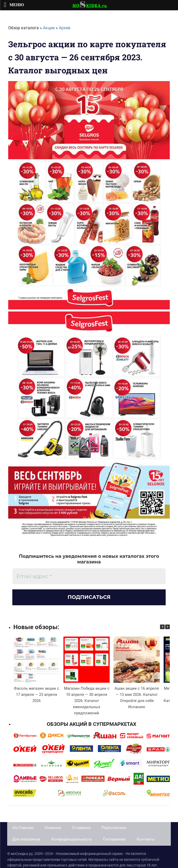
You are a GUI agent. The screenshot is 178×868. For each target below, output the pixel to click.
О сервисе (81, 828)
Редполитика (114, 828)
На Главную (23, 828)
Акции (49, 28)
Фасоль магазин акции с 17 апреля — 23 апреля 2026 (36, 695)
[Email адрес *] (89, 576)
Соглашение (114, 839)
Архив (65, 28)
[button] (167, 627)
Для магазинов (26, 839)
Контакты (146, 839)
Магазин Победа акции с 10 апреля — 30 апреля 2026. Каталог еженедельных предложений (87, 701)
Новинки (53, 828)
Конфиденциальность (72, 839)
